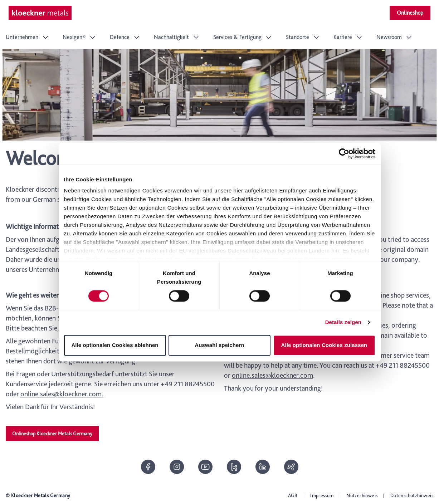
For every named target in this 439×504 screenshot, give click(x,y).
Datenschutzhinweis (412, 495)
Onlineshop (410, 13)
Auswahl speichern (219, 345)
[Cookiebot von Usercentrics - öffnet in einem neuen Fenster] (344, 153)
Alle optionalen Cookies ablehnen (115, 345)
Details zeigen (343, 322)
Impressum (322, 495)
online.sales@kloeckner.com (272, 375)
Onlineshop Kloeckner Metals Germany (52, 434)
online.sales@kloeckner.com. (62, 394)
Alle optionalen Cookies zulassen (324, 345)
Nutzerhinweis (362, 495)
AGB (293, 495)
